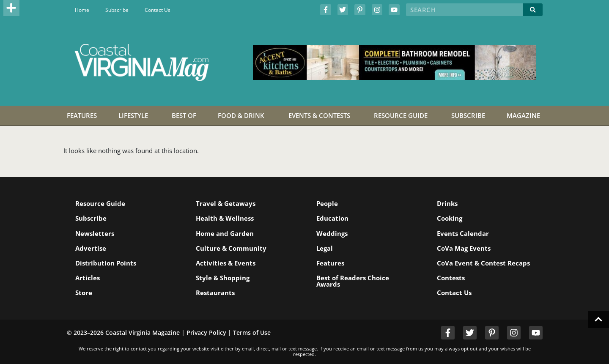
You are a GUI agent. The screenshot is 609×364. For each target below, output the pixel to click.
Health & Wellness (225, 218)
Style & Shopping (223, 278)
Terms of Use (252, 333)
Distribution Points (106, 263)
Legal (325, 248)
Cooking (450, 218)
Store (84, 293)
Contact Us (158, 10)
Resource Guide (100, 203)
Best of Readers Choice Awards (353, 281)
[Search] (533, 10)
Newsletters (95, 233)
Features (330, 263)
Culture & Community (231, 248)
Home (82, 10)
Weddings (332, 233)
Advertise (91, 248)
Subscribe (117, 10)
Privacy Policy (206, 333)
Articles (88, 278)
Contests (451, 278)
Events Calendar (463, 233)
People (327, 203)
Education (332, 218)
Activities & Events (226, 263)
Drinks (447, 203)
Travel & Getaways (226, 203)
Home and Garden (225, 233)
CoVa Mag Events (464, 248)
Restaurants (215, 293)
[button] (11, 8)
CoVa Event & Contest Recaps (483, 263)
